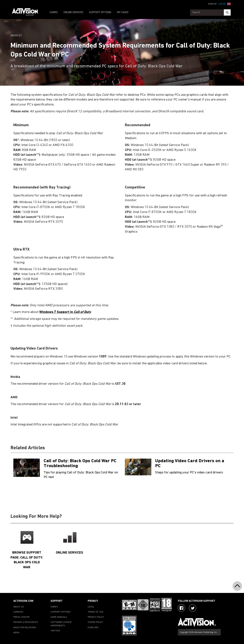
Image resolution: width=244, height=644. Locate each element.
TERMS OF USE (96, 612)
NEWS (16, 633)
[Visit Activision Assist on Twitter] (193, 608)
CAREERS (18, 612)
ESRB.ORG (93, 628)
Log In (222, 4)
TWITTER (55, 631)
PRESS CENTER (21, 617)
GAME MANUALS (59, 617)
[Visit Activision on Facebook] (181, 608)
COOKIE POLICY (95, 622)
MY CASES (123, 12)
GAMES (54, 12)
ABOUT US (19, 607)
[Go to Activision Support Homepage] (27, 13)
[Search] (227, 12)
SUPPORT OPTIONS (100, 12)
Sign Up (212, 4)
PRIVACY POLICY (96, 617)
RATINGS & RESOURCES (26, 622)
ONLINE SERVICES (73, 12)
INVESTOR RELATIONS (25, 628)
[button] (229, 4)
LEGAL (91, 607)
